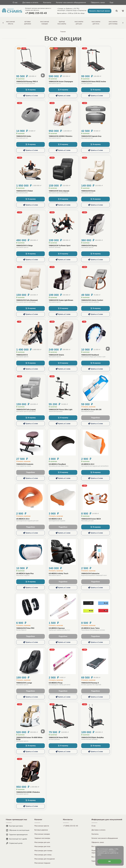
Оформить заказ (98, 2)
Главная (63, 32)
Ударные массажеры (42, 838)
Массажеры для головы (43, 851)
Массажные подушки (42, 863)
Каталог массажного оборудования (71, 2)
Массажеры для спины (43, 855)
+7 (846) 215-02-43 (70, 826)
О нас (15, 2)
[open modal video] (43, 75)
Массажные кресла (42, 826)
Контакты (47, 2)
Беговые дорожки (41, 830)
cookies (111, 849)
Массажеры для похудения (45, 859)
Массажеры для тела (42, 846)
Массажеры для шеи (42, 842)
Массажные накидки (42, 834)
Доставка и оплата (30, 2)
